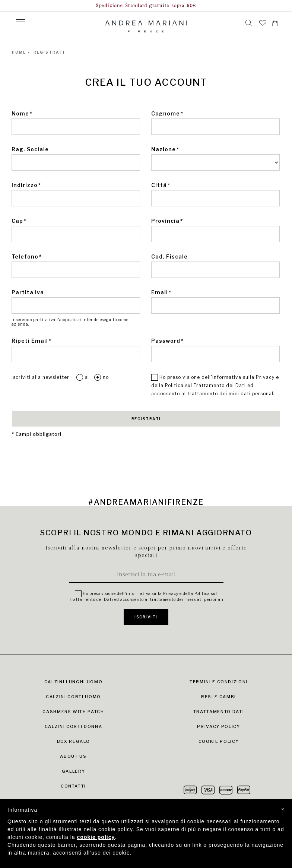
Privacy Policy (218, 726)
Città (160, 185)
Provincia (167, 221)
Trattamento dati (219, 712)
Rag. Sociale (30, 149)
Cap (19, 221)
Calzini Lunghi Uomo (73, 682)
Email (161, 292)
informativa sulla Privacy (243, 377)
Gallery (74, 771)
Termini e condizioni (219, 682)
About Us (73, 756)
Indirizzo (26, 185)
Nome (22, 113)
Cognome (167, 113)
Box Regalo (74, 741)
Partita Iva (28, 292)
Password (167, 341)
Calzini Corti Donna (73, 726)
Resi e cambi (219, 697)
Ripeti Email (31, 341)
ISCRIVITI (146, 617)
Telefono (26, 256)
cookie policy (96, 837)
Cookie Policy (219, 741)
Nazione (165, 149)
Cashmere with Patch (73, 712)
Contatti (73, 786)
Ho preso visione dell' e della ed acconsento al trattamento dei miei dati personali (215, 385)
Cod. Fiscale (169, 256)
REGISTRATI (146, 419)
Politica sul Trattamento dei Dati (205, 385)
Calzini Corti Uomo (73, 697)
